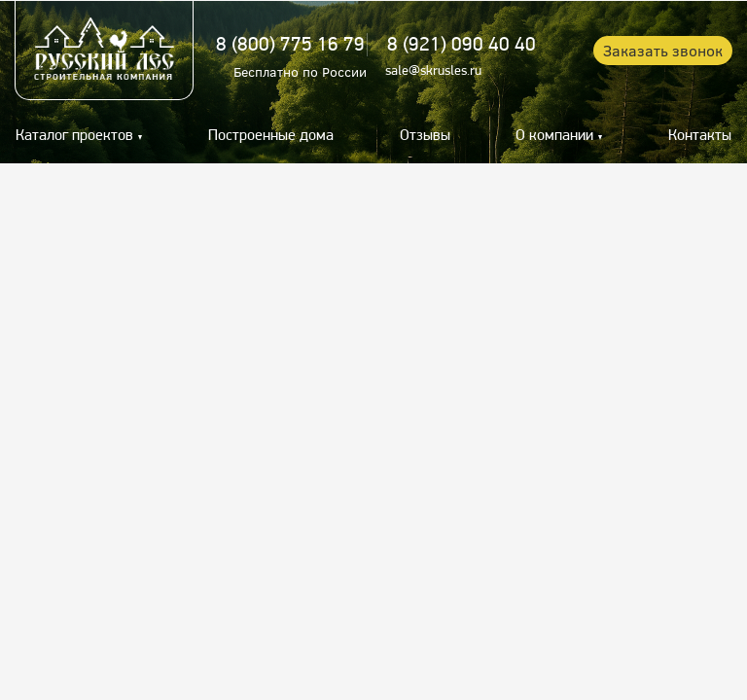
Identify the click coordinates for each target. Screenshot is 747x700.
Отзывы (425, 136)
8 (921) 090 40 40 (462, 45)
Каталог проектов (74, 136)
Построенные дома (271, 136)
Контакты (700, 136)
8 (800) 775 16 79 (290, 45)
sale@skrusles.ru (433, 71)
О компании (554, 136)
